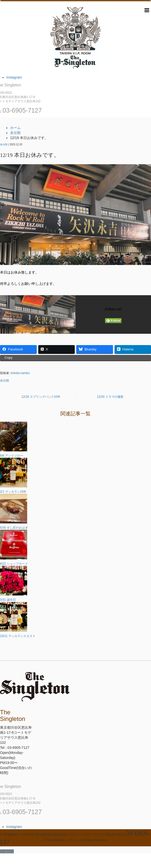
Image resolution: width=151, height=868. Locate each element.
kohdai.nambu (20, 373)
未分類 (4, 144)
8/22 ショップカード (14, 564)
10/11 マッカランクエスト (18, 636)
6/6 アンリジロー (12, 456)
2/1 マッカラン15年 (13, 492)
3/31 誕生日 (8, 600)
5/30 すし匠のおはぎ (14, 528)
